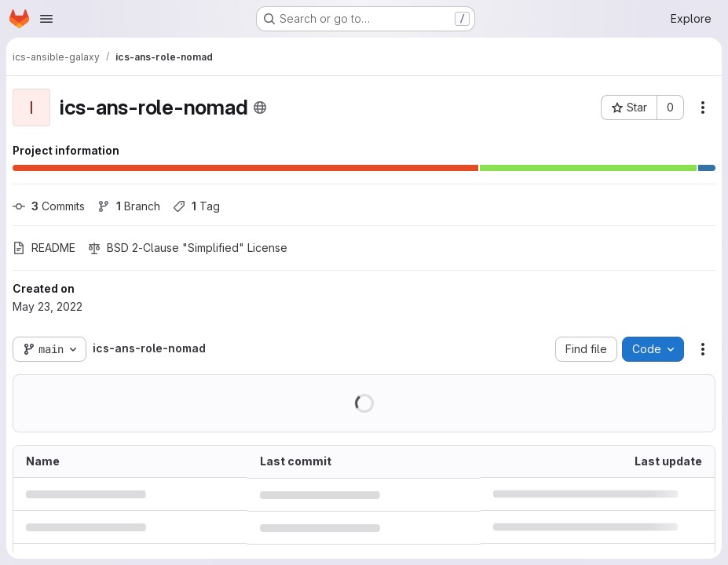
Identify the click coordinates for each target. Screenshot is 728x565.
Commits (49, 206)
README (44, 248)
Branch (129, 206)
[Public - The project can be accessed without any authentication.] (260, 108)
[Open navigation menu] (46, 19)
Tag (196, 206)
